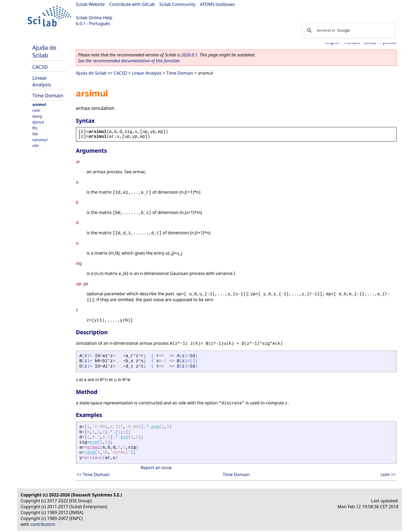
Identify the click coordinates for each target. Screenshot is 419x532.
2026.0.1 (189, 55)
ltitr (35, 134)
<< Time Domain (93, 474)
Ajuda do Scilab (44, 51)
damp (37, 116)
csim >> (388, 474)
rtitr (36, 146)
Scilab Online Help (94, 18)
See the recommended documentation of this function (129, 61)
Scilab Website (90, 4)
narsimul (40, 140)
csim (36, 110)
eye (155, 427)
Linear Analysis (42, 81)
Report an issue (156, 468)
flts (35, 128)
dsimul (38, 122)
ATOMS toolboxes (218, 4)
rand (90, 453)
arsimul (39, 104)
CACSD (40, 67)
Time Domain (48, 95)
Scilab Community (177, 4)
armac (94, 447)
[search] (348, 30)
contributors (43, 524)
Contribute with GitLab (132, 4)
